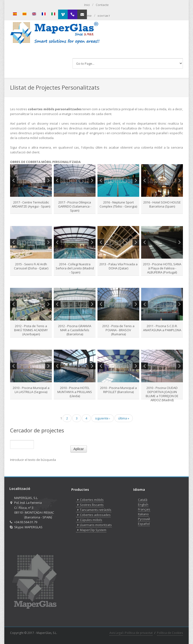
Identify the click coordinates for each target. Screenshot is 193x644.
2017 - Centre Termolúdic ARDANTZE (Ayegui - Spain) (31, 204)
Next (48, 180)
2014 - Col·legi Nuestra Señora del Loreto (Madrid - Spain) (75, 268)
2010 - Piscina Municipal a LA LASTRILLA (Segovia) (31, 390)
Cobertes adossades (93, 515)
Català (143, 500)
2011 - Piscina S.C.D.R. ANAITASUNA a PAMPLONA (162, 328)
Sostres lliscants (90, 505)
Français (144, 509)
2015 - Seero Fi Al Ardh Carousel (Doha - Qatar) (31, 266)
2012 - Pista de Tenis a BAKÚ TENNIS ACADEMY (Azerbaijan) (31, 330)
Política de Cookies (170, 633)
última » (124, 418)
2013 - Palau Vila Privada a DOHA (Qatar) (118, 266)
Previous (13, 180)
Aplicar (79, 449)
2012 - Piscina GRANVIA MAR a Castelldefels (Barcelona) (75, 330)
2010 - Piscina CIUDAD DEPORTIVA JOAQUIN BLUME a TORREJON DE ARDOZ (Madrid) (162, 394)
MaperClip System (91, 530)
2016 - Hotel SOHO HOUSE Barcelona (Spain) (162, 204)
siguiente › (103, 418)
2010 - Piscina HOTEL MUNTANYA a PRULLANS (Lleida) (75, 392)
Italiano (143, 514)
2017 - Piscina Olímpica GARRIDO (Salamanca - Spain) (75, 206)
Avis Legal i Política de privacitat (131, 633)
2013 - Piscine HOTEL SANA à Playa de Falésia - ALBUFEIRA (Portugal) (162, 268)
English (143, 505)
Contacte (102, 5)
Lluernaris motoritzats (94, 525)
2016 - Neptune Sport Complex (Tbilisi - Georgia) (118, 204)
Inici (87, 5)
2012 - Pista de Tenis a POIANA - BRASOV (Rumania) (118, 330)
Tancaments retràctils (94, 510)
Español (144, 524)
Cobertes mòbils (90, 500)
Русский (144, 519)
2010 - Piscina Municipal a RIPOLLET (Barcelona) (118, 390)
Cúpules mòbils (89, 520)
